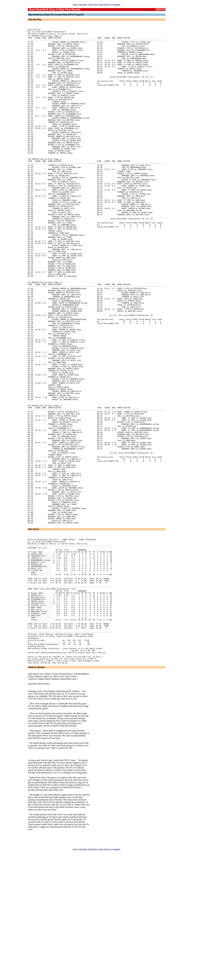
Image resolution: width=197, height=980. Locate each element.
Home (75, 5)
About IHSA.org (105, 5)
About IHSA (93, 5)
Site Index (83, 5)
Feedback (116, 5)
